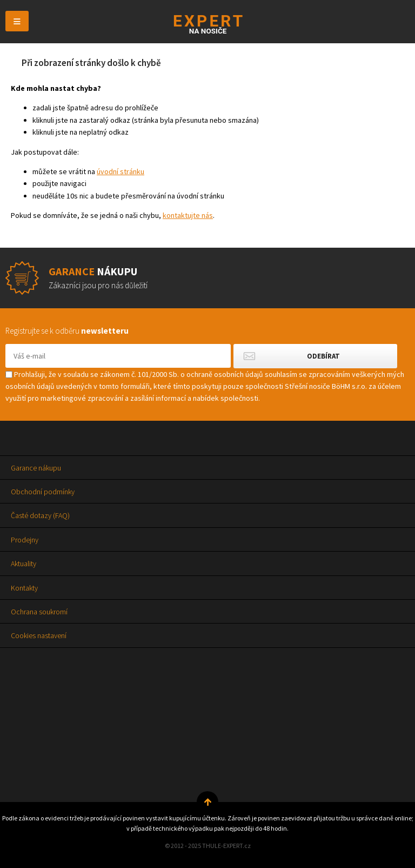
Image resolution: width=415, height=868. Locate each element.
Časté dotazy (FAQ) (40, 515)
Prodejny (25, 540)
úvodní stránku (121, 171)
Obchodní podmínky (43, 492)
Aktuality (24, 564)
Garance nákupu (36, 468)
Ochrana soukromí (39, 612)
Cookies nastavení (39, 635)
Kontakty (24, 588)
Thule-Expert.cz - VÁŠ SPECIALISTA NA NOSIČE (208, 24)
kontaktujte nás (188, 215)
